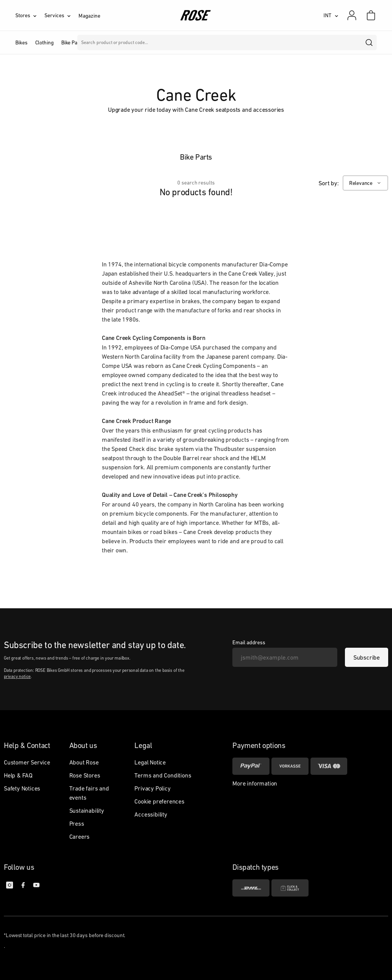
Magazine (89, 16)
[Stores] (30, 15)
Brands (163, 42)
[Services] (61, 15)
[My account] (352, 15)
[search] (369, 42)
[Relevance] (365, 183)
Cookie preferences (159, 801)
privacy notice (17, 676)
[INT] (331, 15)
